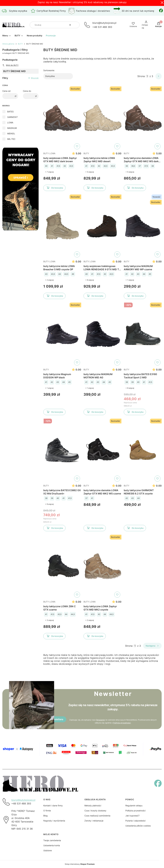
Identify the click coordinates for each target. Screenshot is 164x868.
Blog (45, 816)
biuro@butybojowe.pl (23, 800)
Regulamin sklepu (134, 806)
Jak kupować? (132, 816)
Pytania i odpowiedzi (135, 821)
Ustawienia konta (52, 845)
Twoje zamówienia (52, 840)
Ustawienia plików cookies (138, 826)
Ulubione (48, 850)
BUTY (20, 44)
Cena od (6, 91)
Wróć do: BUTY (10, 65)
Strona (141, 76)
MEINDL (11, 133)
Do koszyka (54, 188)
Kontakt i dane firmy (53, 806)
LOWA (10, 123)
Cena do (27, 91)
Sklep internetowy (80, 864)
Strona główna (8, 44)
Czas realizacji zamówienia (97, 816)
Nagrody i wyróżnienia (54, 821)
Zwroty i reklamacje (94, 821)
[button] (76, 25)
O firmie (47, 811)
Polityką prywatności (122, 723)
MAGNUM (12, 128)
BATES (10, 112)
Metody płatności (93, 806)
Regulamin (101, 720)
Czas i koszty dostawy (95, 811)
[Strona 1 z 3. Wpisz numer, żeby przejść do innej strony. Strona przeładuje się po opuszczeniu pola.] (147, 76)
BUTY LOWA (49, 153)
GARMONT (12, 117)
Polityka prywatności (135, 811)
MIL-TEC (11, 139)
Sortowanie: (49, 70)
